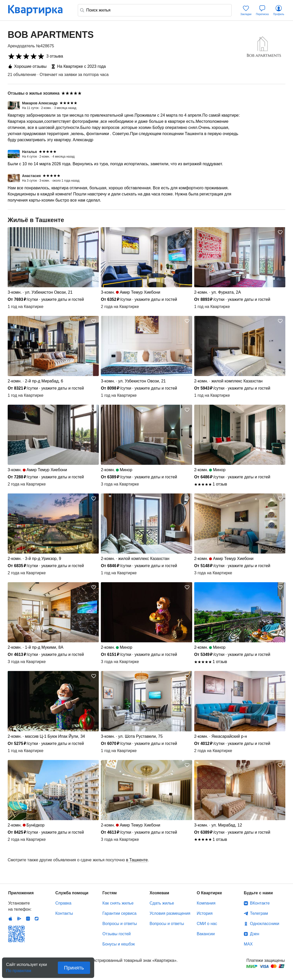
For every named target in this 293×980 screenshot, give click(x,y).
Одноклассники (265, 924)
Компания (206, 903)
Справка (63, 903)
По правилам (19, 969)
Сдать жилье (162, 903)
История (205, 913)
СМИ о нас (207, 924)
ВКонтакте (260, 903)
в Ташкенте (137, 860)
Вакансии (206, 934)
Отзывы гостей (116, 934)
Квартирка (39, 10)
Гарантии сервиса (119, 913)
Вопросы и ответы (120, 924)
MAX (248, 944)
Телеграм (259, 913)
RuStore (37, 919)
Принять (74, 968)
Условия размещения (170, 913)
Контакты (64, 913)
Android (19, 919)
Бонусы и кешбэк (118, 944)
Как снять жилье (118, 903)
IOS (10, 919)
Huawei (28, 919)
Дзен (255, 934)
